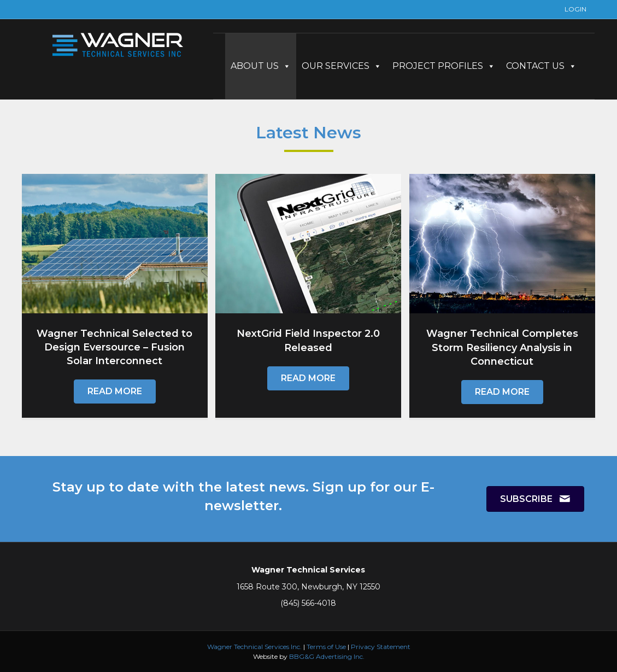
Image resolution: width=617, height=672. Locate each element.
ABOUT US (261, 66)
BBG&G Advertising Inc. (327, 656)
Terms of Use (326, 647)
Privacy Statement (381, 647)
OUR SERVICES (342, 66)
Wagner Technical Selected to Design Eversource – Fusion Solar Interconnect (114, 347)
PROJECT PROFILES (444, 66)
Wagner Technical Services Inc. (254, 647)
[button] (115, 391)
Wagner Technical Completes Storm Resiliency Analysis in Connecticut (502, 347)
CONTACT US (541, 66)
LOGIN (575, 9)
